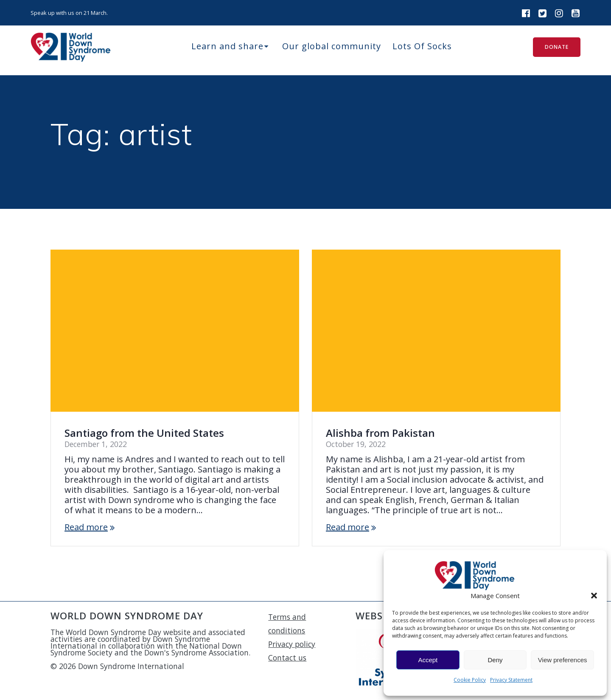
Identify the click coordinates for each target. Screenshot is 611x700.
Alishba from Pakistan (380, 433)
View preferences (563, 660)
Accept (428, 660)
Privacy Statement (511, 680)
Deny (495, 660)
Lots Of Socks (422, 46)
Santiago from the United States (144, 433)
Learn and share (227, 46)
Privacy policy (292, 644)
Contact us (287, 658)
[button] (594, 596)
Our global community (332, 46)
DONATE (557, 47)
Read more (86, 527)
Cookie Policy (470, 680)
